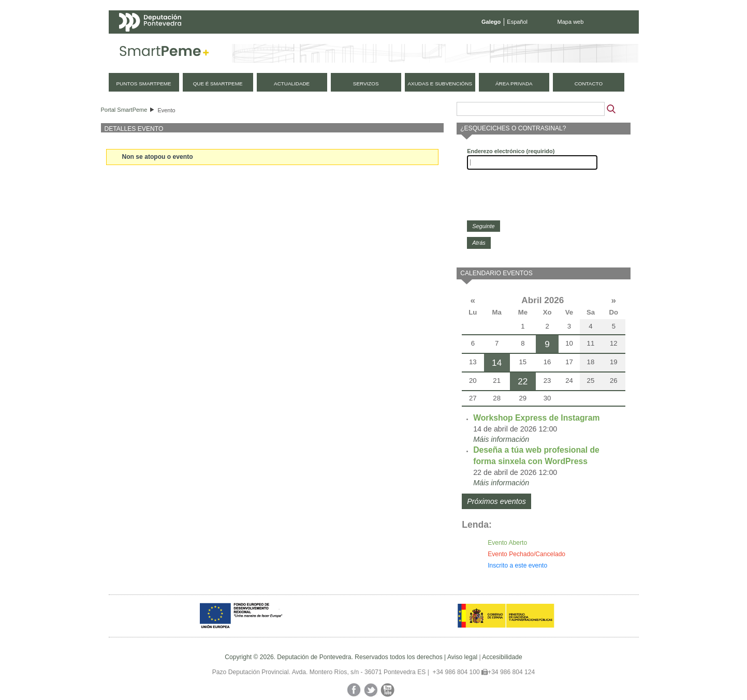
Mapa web (571, 22)
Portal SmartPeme (124, 110)
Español (517, 22)
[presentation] (546, 195)
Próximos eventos (496, 501)
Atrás (479, 243)
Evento (166, 110)
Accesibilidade (502, 657)
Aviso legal (462, 657)
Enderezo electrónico (511, 151)
